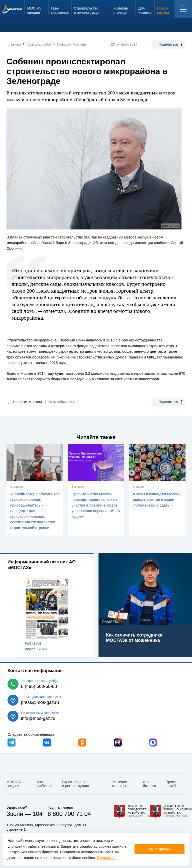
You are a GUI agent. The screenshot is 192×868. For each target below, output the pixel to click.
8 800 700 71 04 (69, 814)
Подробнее (107, 858)
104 (37, 814)
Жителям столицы (120, 784)
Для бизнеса (150, 784)
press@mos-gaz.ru (40, 702)
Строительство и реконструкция (76, 784)
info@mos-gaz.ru (38, 718)
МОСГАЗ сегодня (14, 784)
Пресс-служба (172, 784)
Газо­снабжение (45, 784)
